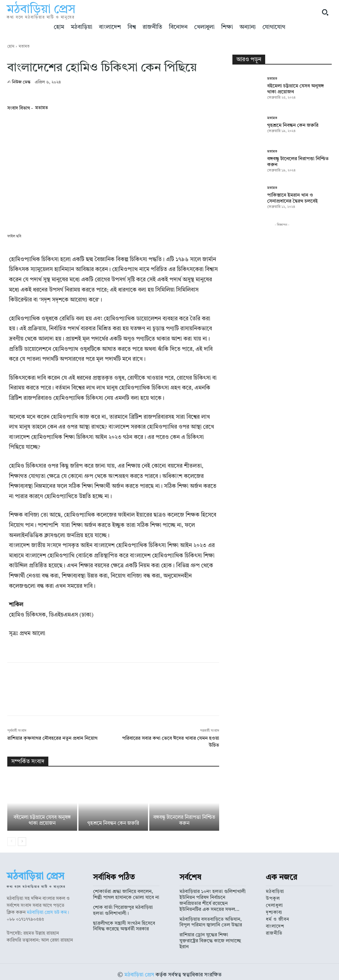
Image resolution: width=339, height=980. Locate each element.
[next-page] (22, 842)
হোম (11, 47)
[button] (325, 12)
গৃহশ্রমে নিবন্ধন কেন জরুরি (113, 824)
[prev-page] (11, 842)
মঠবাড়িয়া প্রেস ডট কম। (48, 912)
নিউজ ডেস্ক (21, 82)
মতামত (24, 47)
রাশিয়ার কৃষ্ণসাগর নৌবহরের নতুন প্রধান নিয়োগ (52, 739)
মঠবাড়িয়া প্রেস (139, 969)
